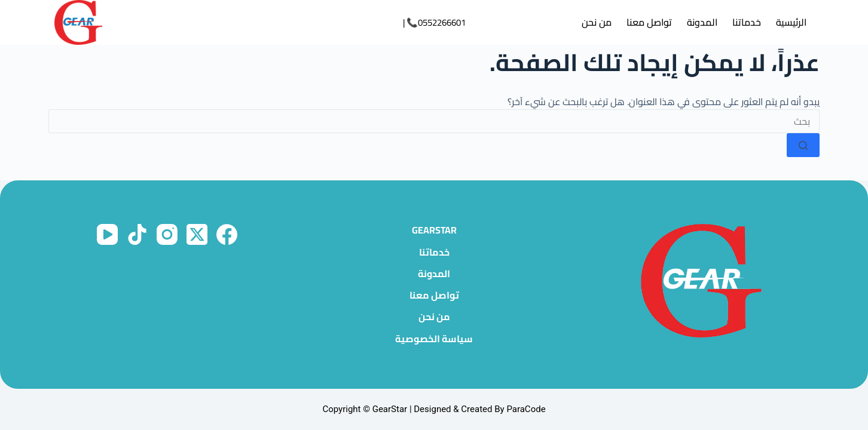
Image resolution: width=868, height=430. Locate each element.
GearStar (434, 230)
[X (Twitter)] (197, 234)
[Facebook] (227, 234)
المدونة (702, 22)
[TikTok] (137, 234)
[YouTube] (107, 234)
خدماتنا (747, 22)
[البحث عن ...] (434, 121)
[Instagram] (167, 234)
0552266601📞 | (434, 22)
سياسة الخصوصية (434, 339)
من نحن (597, 22)
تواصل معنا (649, 22)
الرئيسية (791, 22)
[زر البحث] (803, 145)
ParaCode (526, 409)
